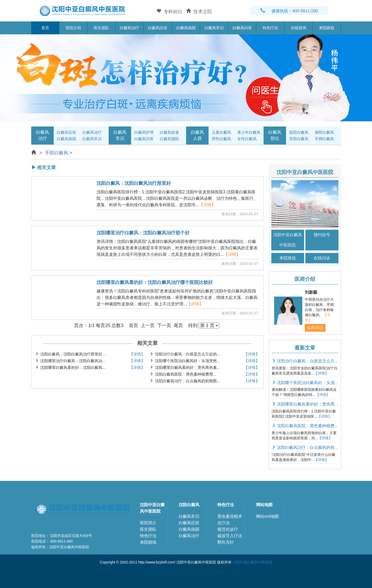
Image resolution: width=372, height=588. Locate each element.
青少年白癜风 (249, 132)
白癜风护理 (144, 132)
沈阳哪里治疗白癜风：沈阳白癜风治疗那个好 (143, 233)
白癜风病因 (186, 28)
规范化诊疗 (228, 529)
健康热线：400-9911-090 (289, 11)
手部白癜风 (57, 153)
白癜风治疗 (129, 28)
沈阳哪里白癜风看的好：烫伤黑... (305, 404)
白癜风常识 (214, 28)
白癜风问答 (242, 28)
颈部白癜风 (324, 132)
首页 (45, 28)
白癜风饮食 (169, 132)
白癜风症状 (158, 28)
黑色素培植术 (230, 516)
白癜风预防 (169, 139)
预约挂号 (322, 235)
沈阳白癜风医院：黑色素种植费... (305, 426)
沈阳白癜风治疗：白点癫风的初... (305, 447)
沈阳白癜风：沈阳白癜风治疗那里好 (134, 183)
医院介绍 (73, 28)
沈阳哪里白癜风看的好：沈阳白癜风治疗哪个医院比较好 (155, 283)
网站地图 (264, 505)
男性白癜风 (221, 139)
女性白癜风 (247, 139)
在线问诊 (322, 258)
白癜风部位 (275, 135)
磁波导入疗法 (230, 536)
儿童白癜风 (221, 132)
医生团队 (101, 28)
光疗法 (224, 523)
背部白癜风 (299, 139)
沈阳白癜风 (189, 505)
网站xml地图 (268, 516)
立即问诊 (315, 328)
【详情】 (207, 205)
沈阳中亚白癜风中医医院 (288, 240)
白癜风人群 (197, 135)
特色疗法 (270, 28)
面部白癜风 (299, 132)
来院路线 (327, 28)
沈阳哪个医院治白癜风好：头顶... (305, 383)
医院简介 (148, 523)
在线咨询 (298, 28)
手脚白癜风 (324, 139)
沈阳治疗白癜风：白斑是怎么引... (305, 361)
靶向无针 (226, 542)
